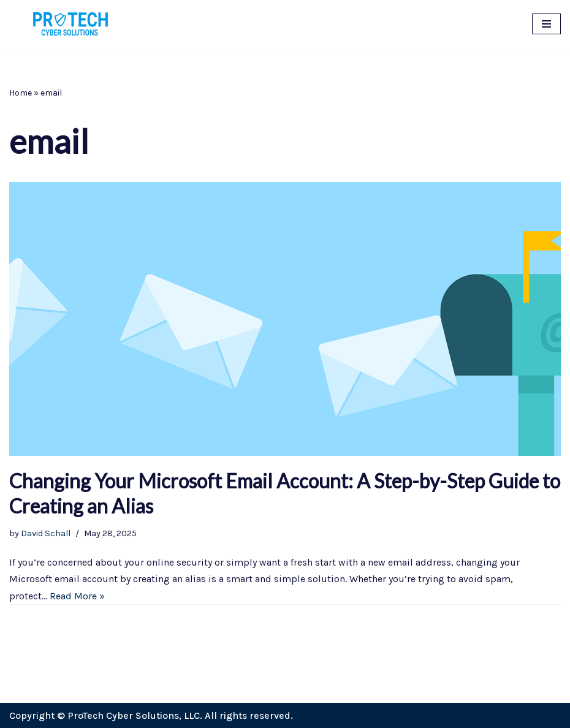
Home (21, 93)
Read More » (77, 596)
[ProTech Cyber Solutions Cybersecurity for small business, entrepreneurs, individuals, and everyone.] (70, 24)
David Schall (46, 533)
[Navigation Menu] (546, 24)
